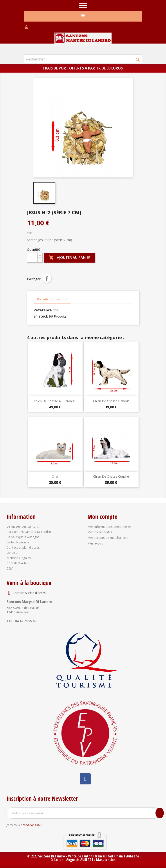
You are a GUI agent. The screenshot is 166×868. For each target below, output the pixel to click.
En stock (41, 316)
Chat (55, 476)
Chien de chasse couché (111, 476)
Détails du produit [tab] (52, 299)
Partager (47, 278)
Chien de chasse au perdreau (55, 401)
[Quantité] (32, 258)
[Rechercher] (83, 59)
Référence (43, 310)
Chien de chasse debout (111, 401)
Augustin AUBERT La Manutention (91, 860)
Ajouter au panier (69, 258)
